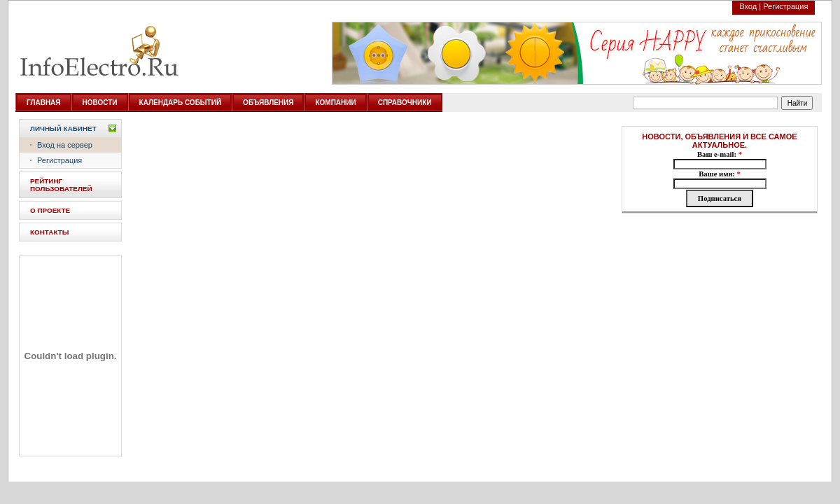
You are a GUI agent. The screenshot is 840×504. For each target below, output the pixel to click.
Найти (798, 103)
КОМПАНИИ (335, 103)
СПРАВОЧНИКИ (405, 103)
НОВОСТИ (100, 103)
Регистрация (785, 6)
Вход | (750, 6)
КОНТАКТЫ (49, 232)
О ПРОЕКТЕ (50, 210)
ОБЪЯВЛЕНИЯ (268, 103)
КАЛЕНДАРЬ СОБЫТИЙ (181, 103)
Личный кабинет (63, 128)
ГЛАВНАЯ (44, 103)
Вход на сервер (65, 145)
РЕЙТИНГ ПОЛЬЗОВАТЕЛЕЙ (61, 185)
